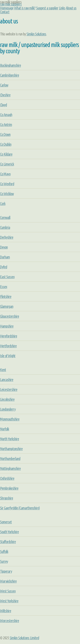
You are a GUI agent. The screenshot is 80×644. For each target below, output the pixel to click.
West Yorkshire (9, 601)
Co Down (5, 134)
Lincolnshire (7, 399)
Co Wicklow (7, 194)
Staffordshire (8, 542)
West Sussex (8, 591)
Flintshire (6, 296)
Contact (5, 12)
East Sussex (7, 277)
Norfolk (4, 429)
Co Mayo (5, 174)
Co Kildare (6, 154)
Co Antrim (6, 125)
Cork (3, 204)
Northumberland (10, 459)
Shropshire (7, 498)
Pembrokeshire (9, 488)
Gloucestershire (9, 316)
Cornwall (5, 217)
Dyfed (4, 267)
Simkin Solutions (36, 34)
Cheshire (5, 95)
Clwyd (3, 105)
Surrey (4, 561)
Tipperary (6, 571)
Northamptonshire (11, 449)
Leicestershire (9, 389)
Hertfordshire (8, 346)
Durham (5, 257)
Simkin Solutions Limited (24, 638)
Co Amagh (6, 115)
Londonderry (8, 409)
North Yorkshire (9, 439)
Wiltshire (6, 611)
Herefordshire (9, 336)
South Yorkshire (9, 532)
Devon (4, 247)
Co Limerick (7, 164)
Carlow (4, 85)
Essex (4, 287)
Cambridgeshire (9, 75)
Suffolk (4, 551)
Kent (3, 370)
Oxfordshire (7, 478)
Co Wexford (7, 184)
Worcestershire (9, 621)
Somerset (6, 522)
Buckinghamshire (10, 65)
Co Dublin (6, 144)
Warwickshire (8, 581)
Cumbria (5, 227)
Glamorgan (7, 306)
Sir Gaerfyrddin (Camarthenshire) (20, 508)
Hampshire (7, 326)
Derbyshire (7, 237)
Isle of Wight (8, 356)
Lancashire (7, 380)
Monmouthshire (10, 419)
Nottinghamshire (10, 468)
